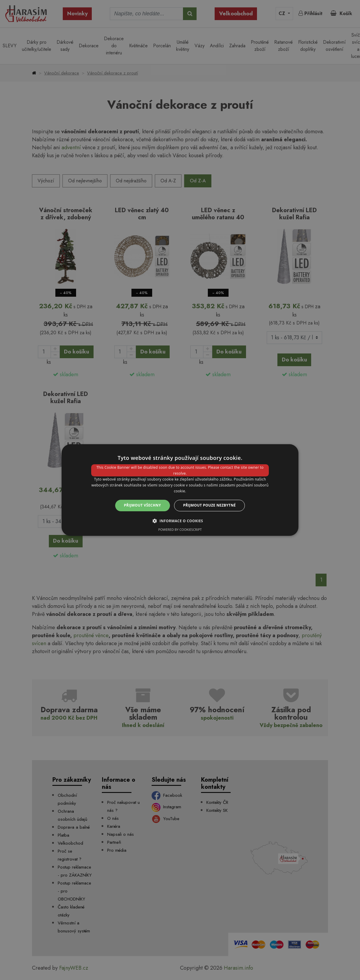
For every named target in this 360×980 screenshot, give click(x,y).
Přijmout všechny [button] (143, 505)
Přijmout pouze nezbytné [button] (210, 505)
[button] (180, 521)
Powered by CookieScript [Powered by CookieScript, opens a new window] (180, 529)
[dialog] (180, 490)
